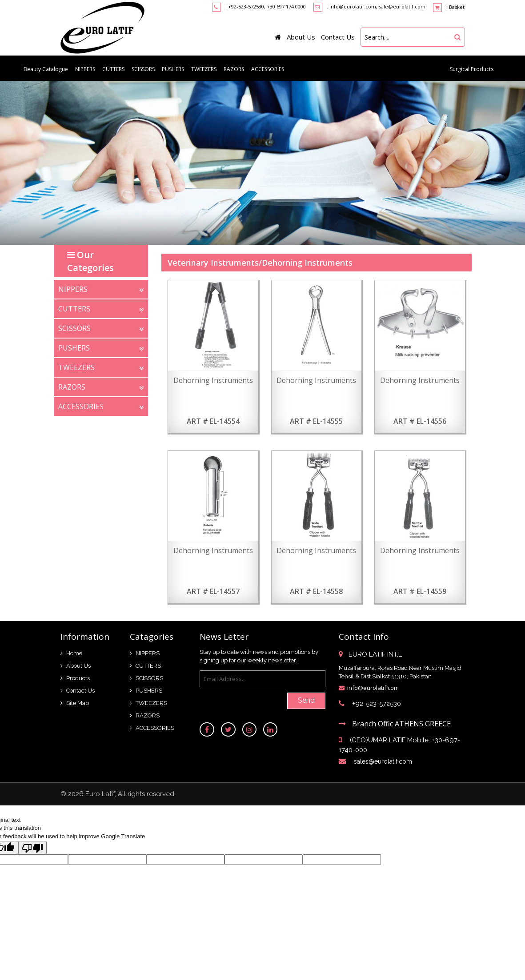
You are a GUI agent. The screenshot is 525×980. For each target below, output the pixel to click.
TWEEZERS (204, 69)
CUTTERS (113, 69)
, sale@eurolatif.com (401, 6)
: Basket (449, 8)
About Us (301, 37)
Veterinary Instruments (213, 263)
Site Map (78, 703)
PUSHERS (173, 69)
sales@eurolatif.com (383, 761)
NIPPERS (85, 69)
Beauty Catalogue (46, 69)
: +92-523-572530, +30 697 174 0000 (266, 6)
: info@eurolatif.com (351, 6)
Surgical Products (472, 69)
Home (74, 653)
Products (78, 678)
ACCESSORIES (268, 69)
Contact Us (338, 37)
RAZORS (234, 69)
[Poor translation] (32, 848)
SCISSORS (143, 69)
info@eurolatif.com (373, 688)
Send (306, 700)
